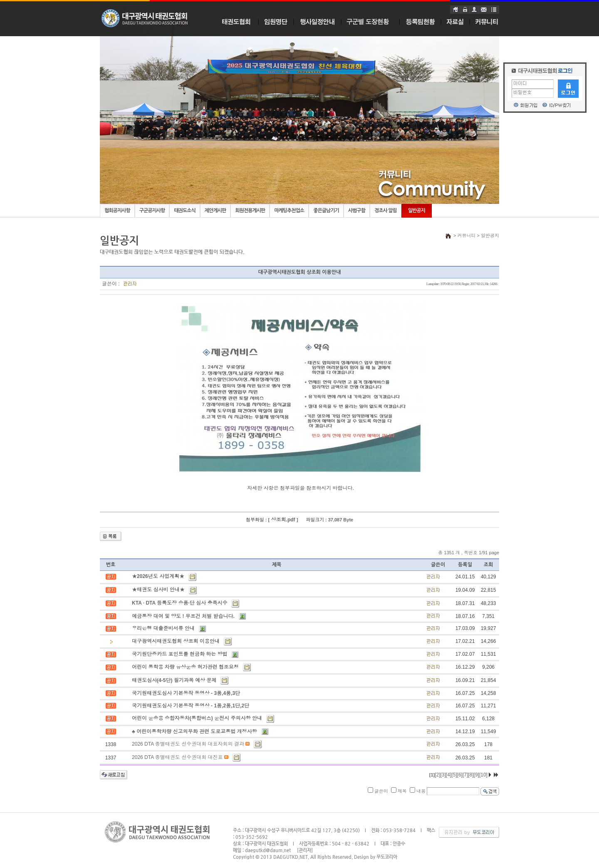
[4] (449, 775)
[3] (443, 775)
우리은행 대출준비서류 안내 (163, 628)
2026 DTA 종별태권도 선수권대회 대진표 (177, 757)
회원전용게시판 (250, 211)
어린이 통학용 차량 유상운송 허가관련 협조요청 (185, 667)
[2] (437, 775)
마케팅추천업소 (289, 211)
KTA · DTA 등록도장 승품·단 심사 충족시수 (179, 603)
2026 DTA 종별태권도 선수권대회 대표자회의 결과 (188, 744)
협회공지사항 (117, 211)
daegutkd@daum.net (268, 850)
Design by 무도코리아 (376, 857)
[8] (471, 775)
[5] (454, 775)
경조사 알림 (386, 211)
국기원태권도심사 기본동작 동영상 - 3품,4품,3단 (186, 693)
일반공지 (417, 211)
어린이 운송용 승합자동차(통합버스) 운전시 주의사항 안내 (197, 718)
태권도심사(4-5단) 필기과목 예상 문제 (174, 680)
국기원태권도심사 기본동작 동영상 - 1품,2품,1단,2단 (191, 706)
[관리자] (305, 850)
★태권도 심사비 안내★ (158, 590)
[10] (483, 775)
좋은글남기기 (326, 211)
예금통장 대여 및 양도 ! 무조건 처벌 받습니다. (183, 616)
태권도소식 (184, 211)
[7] (465, 775)
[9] (476, 775)
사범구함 (357, 211)
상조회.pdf (283, 520)
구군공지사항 (152, 211)
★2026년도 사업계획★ (158, 576)
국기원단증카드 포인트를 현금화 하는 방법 (179, 654)
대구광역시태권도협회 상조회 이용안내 (176, 641)
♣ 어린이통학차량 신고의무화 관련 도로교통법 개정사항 (194, 732)
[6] (460, 775)
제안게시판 (215, 211)
